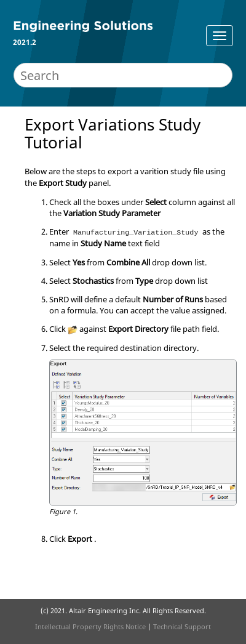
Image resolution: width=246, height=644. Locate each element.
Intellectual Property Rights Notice (90, 626)
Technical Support (182, 626)
